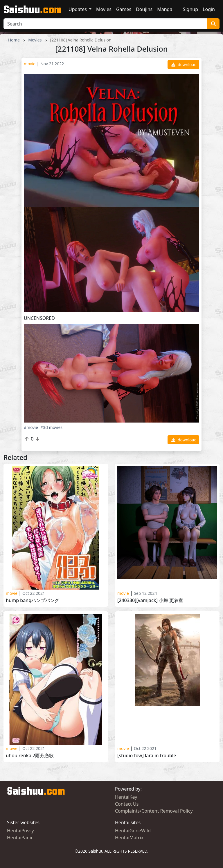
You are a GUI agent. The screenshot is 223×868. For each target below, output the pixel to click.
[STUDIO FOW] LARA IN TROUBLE (147, 756)
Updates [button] (78, 9)
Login (209, 9)
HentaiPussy (20, 831)
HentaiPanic (20, 838)
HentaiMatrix (129, 838)
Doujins (144, 9)
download (184, 65)
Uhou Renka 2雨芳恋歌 (30, 756)
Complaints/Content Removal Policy (154, 811)
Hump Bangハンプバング (33, 600)
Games (124, 9)
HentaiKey (126, 797)
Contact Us (127, 804)
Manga (165, 9)
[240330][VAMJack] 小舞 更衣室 (150, 600)
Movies (104, 9)
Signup (190, 9)
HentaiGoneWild (133, 831)
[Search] (105, 24)
